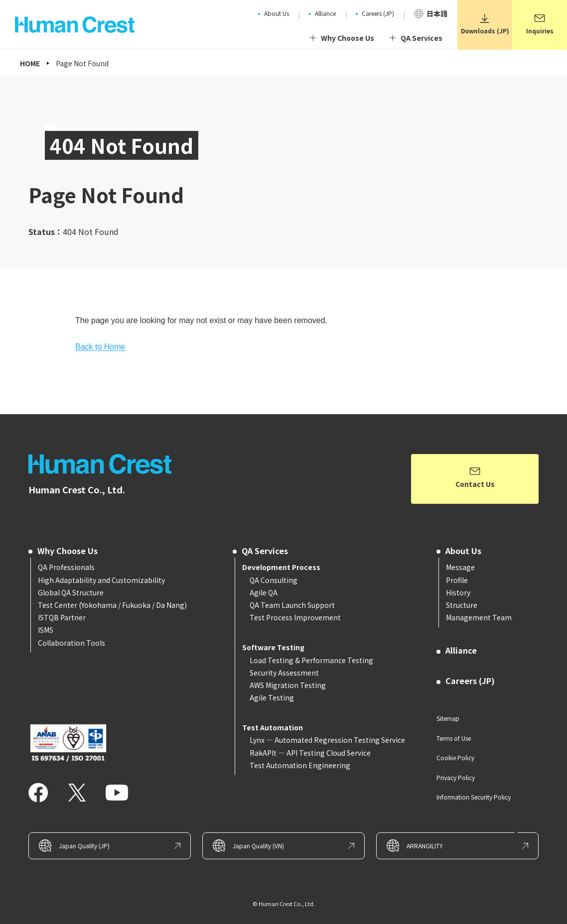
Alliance (461, 650)
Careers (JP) (470, 681)
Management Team (479, 617)
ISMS (46, 630)
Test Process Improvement (295, 617)
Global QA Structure (71, 592)
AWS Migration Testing (288, 685)
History (458, 592)
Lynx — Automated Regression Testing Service (327, 740)
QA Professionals (66, 567)
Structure (462, 605)
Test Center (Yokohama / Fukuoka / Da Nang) (112, 605)
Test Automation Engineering (300, 765)
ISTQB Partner (62, 617)
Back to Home (100, 347)
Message (460, 567)
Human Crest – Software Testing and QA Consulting (103, 464)
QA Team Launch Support (292, 605)
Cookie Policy (455, 757)
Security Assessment (284, 673)
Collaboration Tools (71, 643)
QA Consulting (274, 580)
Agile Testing (272, 697)
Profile (457, 580)
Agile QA (264, 592)
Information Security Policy (474, 797)
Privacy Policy (456, 777)
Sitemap (448, 718)
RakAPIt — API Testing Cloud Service (310, 753)
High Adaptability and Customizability (101, 580)
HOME (30, 63)
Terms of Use (454, 738)
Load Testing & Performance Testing (311, 660)
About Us (463, 551)
